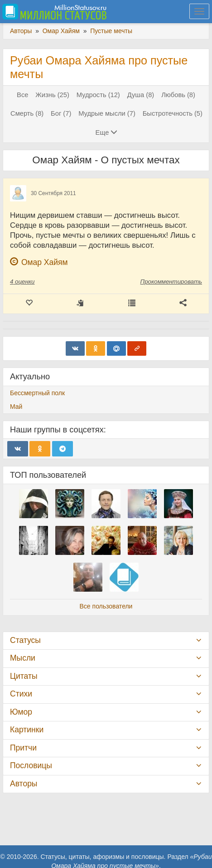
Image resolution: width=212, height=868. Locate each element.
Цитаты (24, 676)
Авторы (24, 784)
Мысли (23, 658)
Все (22, 95)
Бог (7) (61, 113)
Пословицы (31, 765)
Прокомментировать (171, 282)
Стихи (21, 694)
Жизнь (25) (52, 95)
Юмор (21, 712)
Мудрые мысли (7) (107, 113)
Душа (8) (141, 95)
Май (16, 407)
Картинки (27, 730)
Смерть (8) (27, 113)
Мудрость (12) (98, 95)
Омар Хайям (45, 262)
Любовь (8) (178, 95)
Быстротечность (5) (173, 113)
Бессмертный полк (37, 393)
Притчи (23, 748)
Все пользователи (106, 606)
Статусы (25, 640)
